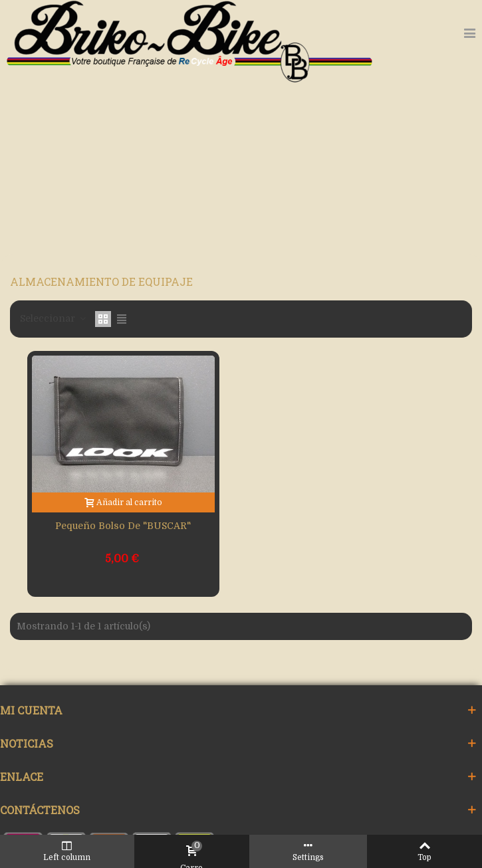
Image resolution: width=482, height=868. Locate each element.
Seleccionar (54, 318)
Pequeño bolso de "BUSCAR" (123, 526)
